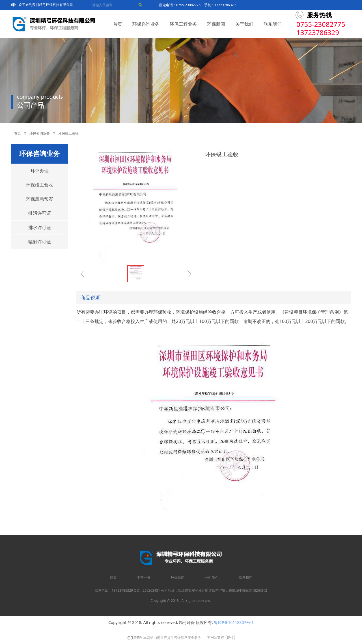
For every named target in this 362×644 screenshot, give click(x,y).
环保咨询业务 (40, 133)
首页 (18, 133)
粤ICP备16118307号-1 (234, 622)
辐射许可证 (40, 242)
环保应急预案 (40, 199)
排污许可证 (40, 213)
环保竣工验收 (40, 185)
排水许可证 (40, 228)
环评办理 (40, 171)
